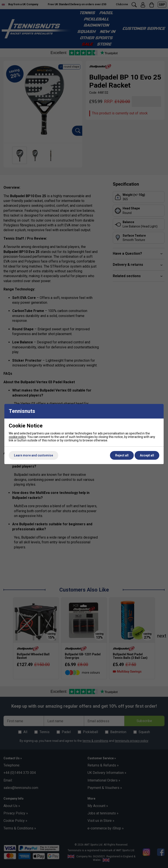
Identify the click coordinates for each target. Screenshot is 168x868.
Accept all (147, 455)
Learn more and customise (33, 455)
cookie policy (17, 437)
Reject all (122, 455)
